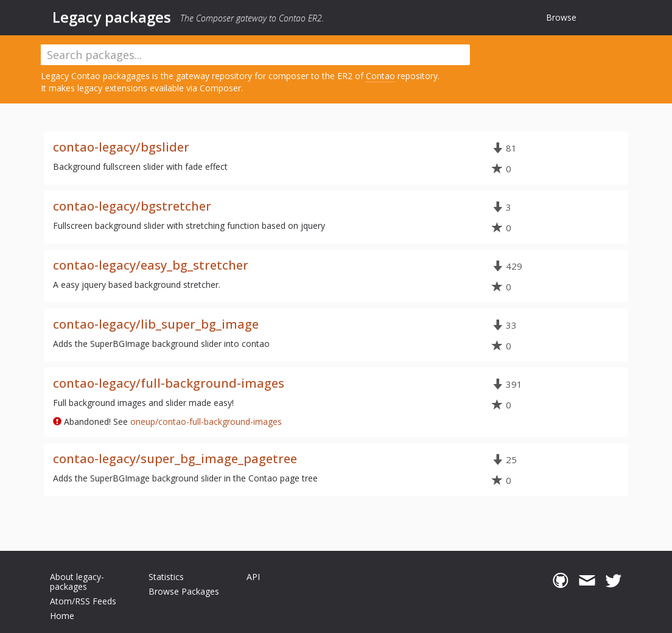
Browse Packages (184, 591)
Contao (380, 76)
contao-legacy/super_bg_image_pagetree (175, 459)
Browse (561, 17)
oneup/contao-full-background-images (206, 421)
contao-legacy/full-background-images (169, 383)
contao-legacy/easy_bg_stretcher (151, 265)
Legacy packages (112, 17)
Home (62, 616)
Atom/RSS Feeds (83, 601)
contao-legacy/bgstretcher (132, 206)
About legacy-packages (77, 582)
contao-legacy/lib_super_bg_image (156, 324)
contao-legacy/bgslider (121, 147)
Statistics (166, 577)
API (253, 577)
